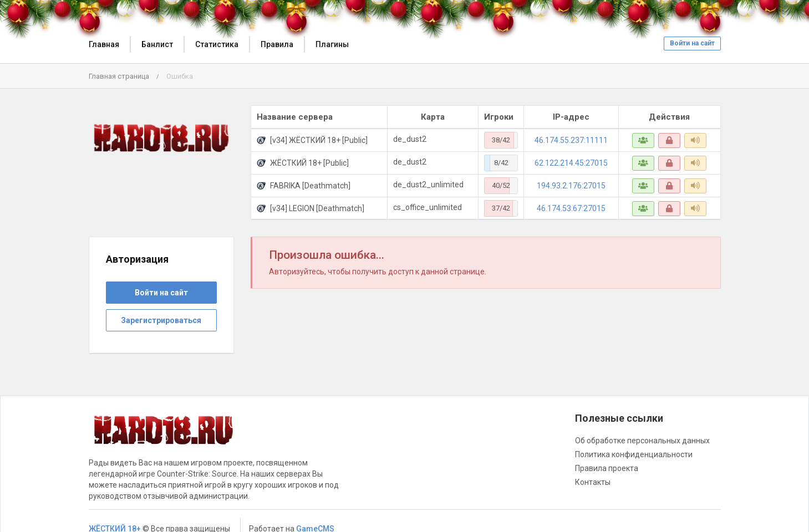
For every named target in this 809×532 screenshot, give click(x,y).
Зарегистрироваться (161, 320)
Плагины (332, 44)
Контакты (593, 482)
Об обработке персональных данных (642, 441)
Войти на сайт (692, 43)
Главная (104, 44)
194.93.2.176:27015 (571, 186)
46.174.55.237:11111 (571, 140)
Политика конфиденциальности (634, 454)
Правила (277, 44)
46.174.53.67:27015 (571, 208)
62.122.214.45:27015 (571, 163)
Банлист (157, 44)
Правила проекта (607, 468)
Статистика (217, 44)
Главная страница (119, 76)
